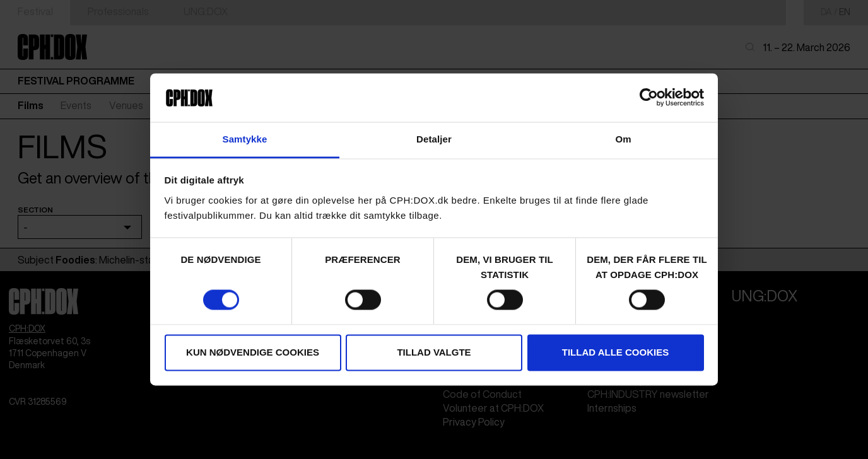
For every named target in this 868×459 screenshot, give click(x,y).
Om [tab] (623, 139)
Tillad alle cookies (615, 352)
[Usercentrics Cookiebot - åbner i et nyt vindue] (649, 98)
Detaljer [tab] (434, 139)
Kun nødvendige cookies (253, 352)
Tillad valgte (434, 352)
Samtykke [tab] (245, 139)
